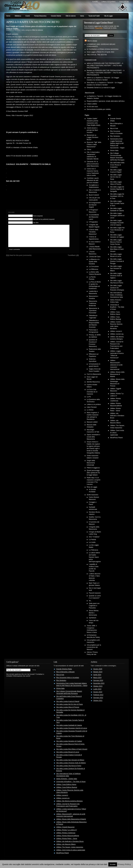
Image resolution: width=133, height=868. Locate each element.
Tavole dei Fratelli (94, 16)
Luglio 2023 (97, 689)
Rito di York (114, 129)
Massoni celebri (92, 422)
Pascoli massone (95, 593)
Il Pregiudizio (93, 222)
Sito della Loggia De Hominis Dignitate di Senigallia (117, 189)
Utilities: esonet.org (117, 334)
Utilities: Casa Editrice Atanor (66, 784)
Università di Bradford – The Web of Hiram (117, 307)
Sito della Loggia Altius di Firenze (68, 707)
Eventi (27, 16)
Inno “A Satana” (94, 537)
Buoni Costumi (94, 195)
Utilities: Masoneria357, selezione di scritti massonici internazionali (116, 365)
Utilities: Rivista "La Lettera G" (67, 830)
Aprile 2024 (97, 675)
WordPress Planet (116, 438)
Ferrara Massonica (40, 16)
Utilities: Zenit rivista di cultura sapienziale (71, 850)
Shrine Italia (114, 151)
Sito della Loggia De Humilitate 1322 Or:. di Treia (117, 196)
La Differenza (93, 269)
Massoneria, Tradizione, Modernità (93, 303)
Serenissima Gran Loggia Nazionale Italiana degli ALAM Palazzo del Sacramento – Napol (117, 143)
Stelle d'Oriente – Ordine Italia (67, 779)
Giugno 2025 (98, 669)
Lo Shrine (90, 410)
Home (8, 16)
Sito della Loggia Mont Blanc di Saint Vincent (117, 249)
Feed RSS (99, 28)
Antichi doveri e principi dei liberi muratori (92, 130)
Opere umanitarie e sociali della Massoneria (93, 437)
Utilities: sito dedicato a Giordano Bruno (117, 416)
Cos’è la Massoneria (94, 374)
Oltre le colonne (70, 16)
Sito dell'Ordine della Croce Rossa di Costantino (117, 165)
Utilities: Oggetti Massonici (65, 827)
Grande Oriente (56, 16)
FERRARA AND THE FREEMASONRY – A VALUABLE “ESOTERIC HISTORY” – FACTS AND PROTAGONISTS (105, 66)
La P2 (89, 397)
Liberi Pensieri (92, 407)
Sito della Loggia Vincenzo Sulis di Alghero (116, 276)
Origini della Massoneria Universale (91, 463)
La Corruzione (94, 267)
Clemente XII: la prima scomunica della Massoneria (93, 164)
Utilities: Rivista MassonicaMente (68, 836)
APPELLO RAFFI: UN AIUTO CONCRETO (33, 22)
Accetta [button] (113, 864)
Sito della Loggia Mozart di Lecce (68, 752)
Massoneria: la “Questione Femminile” (94, 311)
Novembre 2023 (99, 683)
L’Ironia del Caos (95, 257)
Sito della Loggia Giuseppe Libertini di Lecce (117, 216)
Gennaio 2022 (98, 698)
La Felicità (92, 540)
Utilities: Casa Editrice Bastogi (67, 787)
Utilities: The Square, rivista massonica (70, 847)
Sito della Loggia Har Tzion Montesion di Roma (117, 230)
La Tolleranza (93, 550)
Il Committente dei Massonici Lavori (94, 217)
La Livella (92, 542)
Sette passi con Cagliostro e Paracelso (94, 606)
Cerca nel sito (124, 2)
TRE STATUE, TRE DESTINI (97, 55)
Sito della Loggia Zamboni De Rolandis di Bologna (117, 288)
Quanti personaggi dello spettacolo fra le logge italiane (93, 473)
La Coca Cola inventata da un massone (92, 392)
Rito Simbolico (115, 136)
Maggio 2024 (98, 672)
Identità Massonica (93, 382)
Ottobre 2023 (98, 686)
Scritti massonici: (93, 495)
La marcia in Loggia (108, 88)
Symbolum (93, 618)
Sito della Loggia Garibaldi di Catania (69, 725)
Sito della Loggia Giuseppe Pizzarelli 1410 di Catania (117, 223)
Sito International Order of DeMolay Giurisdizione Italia (117, 295)
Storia (82, 16)
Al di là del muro (92, 107)
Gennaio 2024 (98, 680)
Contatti (95, 2)
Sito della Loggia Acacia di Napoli (68, 701)
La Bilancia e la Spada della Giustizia (94, 262)
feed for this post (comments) (19, 259)
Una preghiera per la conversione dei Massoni (94, 647)
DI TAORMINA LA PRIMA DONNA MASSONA (103, 49)
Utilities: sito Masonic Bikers (66, 844)
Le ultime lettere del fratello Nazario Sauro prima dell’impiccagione (95, 557)
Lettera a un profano (108, 2)
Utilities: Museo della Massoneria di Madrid (117, 374)
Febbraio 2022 (98, 695)
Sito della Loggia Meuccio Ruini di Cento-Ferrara (116, 242)
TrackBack (73, 259)
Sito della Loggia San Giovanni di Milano (116, 268)
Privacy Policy (124, 864)
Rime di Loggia (92, 487)
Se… (91, 601)
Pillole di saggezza (93, 468)
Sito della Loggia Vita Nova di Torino (69, 766)
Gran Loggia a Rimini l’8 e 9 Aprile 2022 (100, 52)
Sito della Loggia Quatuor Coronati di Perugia (117, 261)
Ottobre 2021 (98, 701)
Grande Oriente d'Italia (64, 669)
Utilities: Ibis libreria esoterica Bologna (69, 801)
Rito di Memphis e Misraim (65, 672)
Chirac (89, 149)
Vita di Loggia (108, 16)
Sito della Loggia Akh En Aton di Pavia (116, 177)
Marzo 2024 (97, 678)
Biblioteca (18, 16)
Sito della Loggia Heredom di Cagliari (69, 741)
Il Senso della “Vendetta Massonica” (94, 232)
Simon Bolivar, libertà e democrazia (94, 613)
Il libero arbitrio (92, 104)
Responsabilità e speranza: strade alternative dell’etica (106, 101)
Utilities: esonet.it (116, 331)
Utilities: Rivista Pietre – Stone (67, 839)
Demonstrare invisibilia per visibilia (99, 109)
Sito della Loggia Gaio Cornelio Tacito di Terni (117, 203)
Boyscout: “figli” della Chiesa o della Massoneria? (94, 145)
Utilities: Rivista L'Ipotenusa (66, 833)
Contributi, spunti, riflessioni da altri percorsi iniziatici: (93, 180)
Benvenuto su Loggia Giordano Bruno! (93, 137)
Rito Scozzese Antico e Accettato (68, 678)
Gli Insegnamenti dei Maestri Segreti (95, 205)
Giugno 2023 (98, 692)
